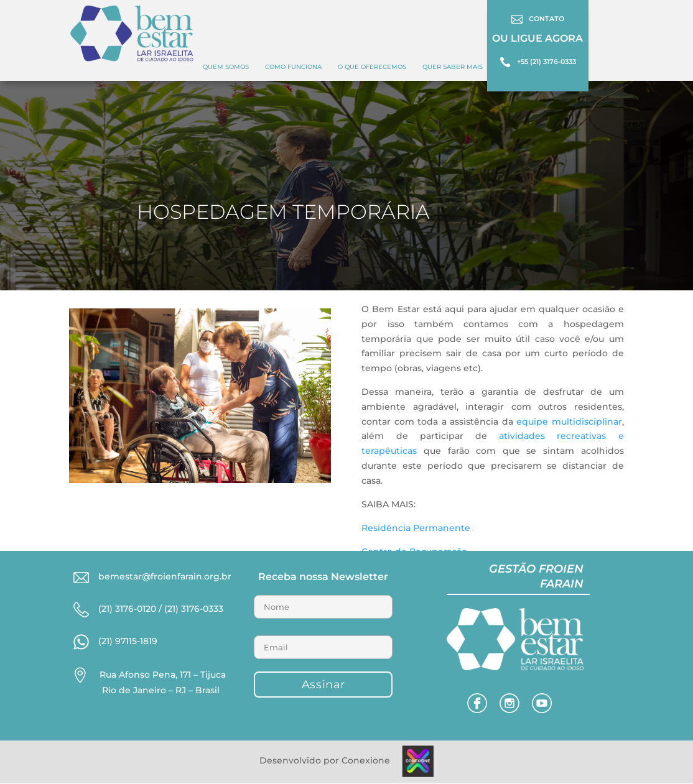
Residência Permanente (416, 528)
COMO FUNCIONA (293, 67)
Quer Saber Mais (453, 67)
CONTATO (546, 19)
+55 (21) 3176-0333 (546, 62)
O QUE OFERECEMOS (372, 67)
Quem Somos (226, 67)
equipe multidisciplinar (569, 422)
